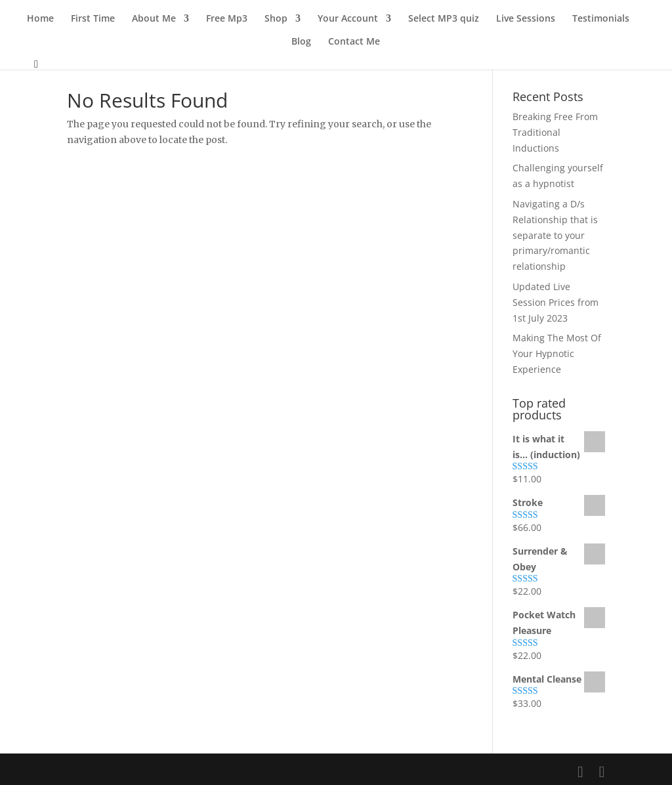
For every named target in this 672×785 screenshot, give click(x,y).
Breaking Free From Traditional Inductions (555, 132)
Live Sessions (526, 19)
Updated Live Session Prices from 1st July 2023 (556, 302)
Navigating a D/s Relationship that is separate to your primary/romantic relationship (555, 235)
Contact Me (354, 42)
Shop (276, 19)
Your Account (348, 19)
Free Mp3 (227, 19)
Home (40, 19)
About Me (154, 19)
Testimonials (601, 19)
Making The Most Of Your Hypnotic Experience (557, 353)
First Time (93, 19)
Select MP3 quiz (444, 19)
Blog (301, 42)
